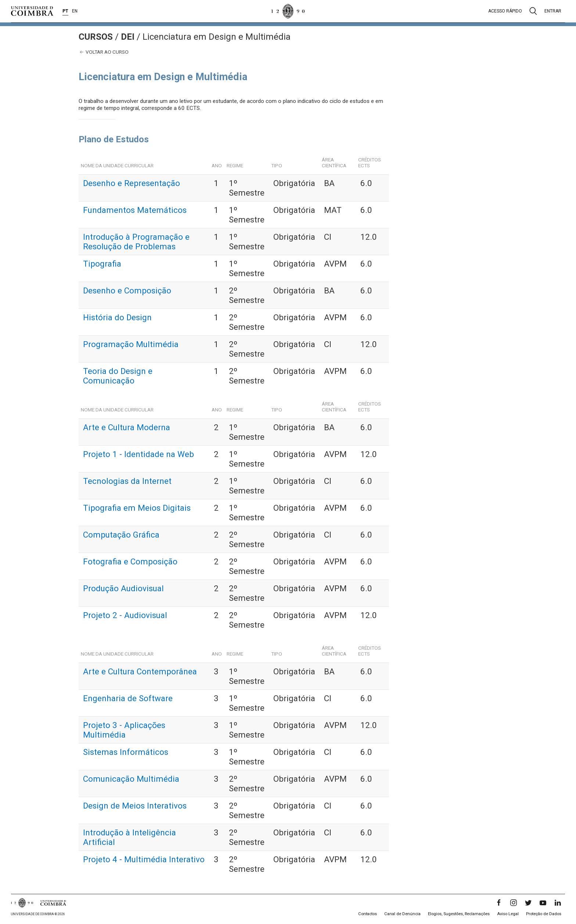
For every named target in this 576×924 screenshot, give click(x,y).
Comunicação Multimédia (131, 779)
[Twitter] (528, 903)
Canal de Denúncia (402, 914)
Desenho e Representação (132, 183)
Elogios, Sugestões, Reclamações (459, 914)
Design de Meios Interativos (135, 806)
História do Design (117, 317)
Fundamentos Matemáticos (135, 210)
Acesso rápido (505, 11)
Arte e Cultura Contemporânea (140, 671)
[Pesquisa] (533, 11)
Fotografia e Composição (130, 561)
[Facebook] (499, 903)
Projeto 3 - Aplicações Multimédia (124, 730)
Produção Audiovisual (123, 588)
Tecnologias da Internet (127, 481)
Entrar (553, 11)
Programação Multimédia (131, 344)
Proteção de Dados (544, 914)
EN (75, 11)
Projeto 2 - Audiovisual (125, 615)
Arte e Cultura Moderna (127, 427)
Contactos (368, 914)
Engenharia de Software (128, 698)
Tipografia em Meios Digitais (137, 508)
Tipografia (102, 264)
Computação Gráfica (121, 535)
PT (65, 11)
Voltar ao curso (104, 52)
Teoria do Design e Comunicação (118, 376)
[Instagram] (514, 903)
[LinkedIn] (558, 903)
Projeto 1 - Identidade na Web (138, 454)
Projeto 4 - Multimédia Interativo (144, 859)
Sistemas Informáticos (126, 752)
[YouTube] (543, 903)
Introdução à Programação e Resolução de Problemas (136, 242)
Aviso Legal (508, 914)
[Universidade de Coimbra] (32, 11)
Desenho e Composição (127, 290)
